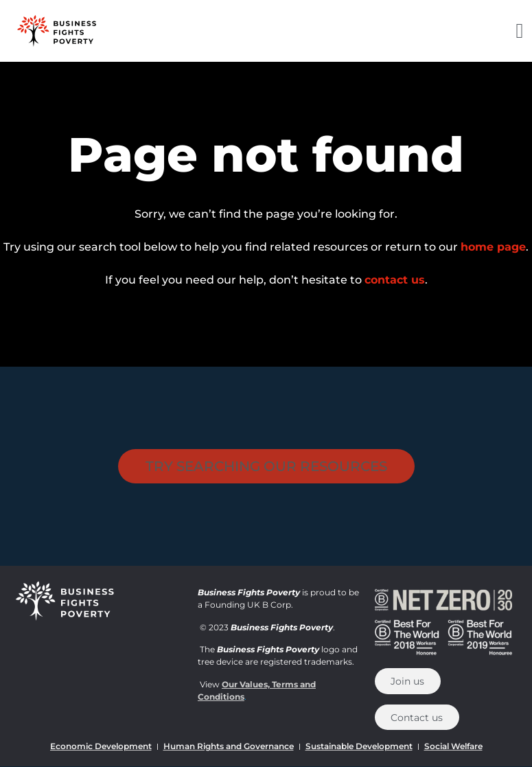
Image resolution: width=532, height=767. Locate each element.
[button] (520, 31)
